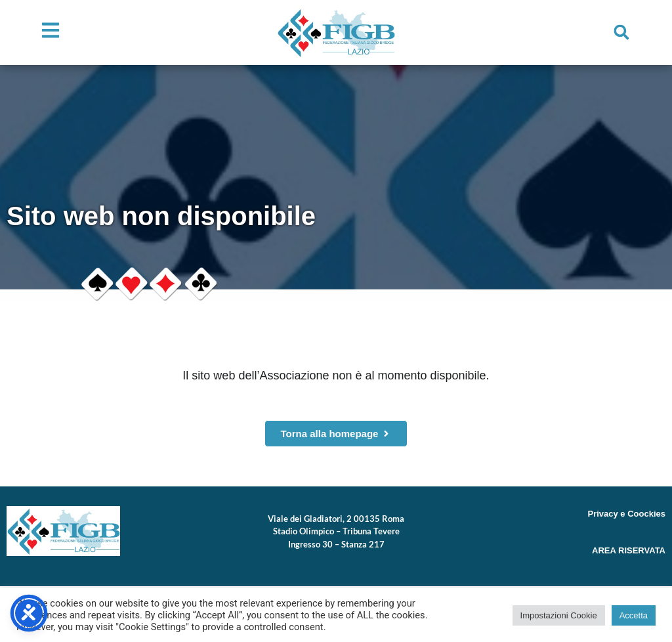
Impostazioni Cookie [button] (559, 615)
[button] (621, 32)
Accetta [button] (634, 615)
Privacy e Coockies (626, 514)
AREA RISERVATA (629, 550)
